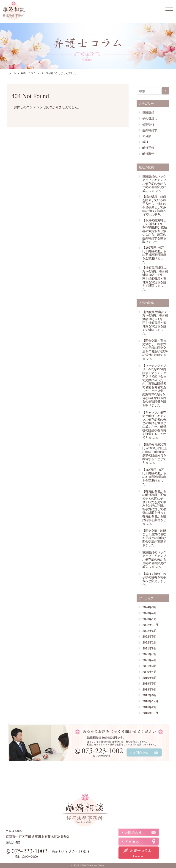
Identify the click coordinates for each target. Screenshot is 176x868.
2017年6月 (149, 695)
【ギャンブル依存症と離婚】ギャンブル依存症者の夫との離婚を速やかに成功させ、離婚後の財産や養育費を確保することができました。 (154, 425)
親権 (145, 142)
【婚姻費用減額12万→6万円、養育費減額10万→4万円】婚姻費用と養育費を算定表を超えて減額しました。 (155, 279)
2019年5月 (149, 684)
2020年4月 (149, 672)
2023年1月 (149, 619)
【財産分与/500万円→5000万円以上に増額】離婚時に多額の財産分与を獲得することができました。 (155, 453)
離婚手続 (148, 148)
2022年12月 (150, 625)
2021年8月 (149, 648)
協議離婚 (148, 112)
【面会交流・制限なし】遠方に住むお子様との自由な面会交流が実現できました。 (154, 538)
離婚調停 (148, 154)
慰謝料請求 (150, 130)
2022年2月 (149, 642)
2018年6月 (149, 689)
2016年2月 (149, 707)
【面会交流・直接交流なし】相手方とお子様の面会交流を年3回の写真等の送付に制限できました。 (155, 350)
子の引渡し (150, 118)
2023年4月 (149, 613)
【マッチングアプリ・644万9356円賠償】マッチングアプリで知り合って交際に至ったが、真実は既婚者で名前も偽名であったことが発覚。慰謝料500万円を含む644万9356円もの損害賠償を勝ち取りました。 (154, 385)
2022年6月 (149, 631)
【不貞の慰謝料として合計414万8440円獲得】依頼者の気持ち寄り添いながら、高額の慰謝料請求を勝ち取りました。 (155, 231)
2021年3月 (149, 666)
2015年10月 (150, 713)
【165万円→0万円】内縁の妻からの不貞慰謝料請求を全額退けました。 (154, 255)
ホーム (12, 73)
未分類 (147, 136)
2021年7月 (149, 654)
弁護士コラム (28, 73)
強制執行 (148, 124)
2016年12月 (150, 701)
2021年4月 (149, 660)
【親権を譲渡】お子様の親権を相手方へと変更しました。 (154, 579)
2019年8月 (149, 678)
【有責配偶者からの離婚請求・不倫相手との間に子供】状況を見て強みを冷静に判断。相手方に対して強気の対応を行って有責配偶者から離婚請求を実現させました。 (154, 507)
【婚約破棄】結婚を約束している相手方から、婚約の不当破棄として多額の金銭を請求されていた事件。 (154, 205)
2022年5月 (149, 636)
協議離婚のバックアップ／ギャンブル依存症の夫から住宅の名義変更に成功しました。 (154, 184)
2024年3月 (149, 607)
